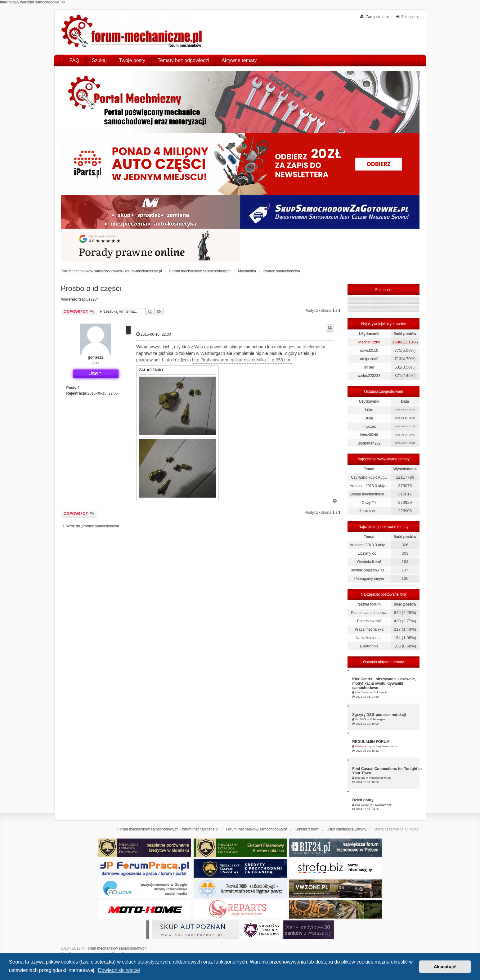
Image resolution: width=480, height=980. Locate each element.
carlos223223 (369, 376)
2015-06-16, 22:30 (154, 334)
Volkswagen (377, 719)
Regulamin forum (386, 746)
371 (398, 376)
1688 (397, 342)
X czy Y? (369, 503)
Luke (369, 410)
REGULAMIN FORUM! (371, 742)
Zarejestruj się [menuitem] (375, 17)
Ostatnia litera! (369, 562)
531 (398, 367)
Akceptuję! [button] (445, 967)
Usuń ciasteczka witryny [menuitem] (346, 829)
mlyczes (369, 427)
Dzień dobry (363, 800)
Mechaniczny (369, 342)
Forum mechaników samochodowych (116, 948)
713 (398, 359)
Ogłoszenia (380, 692)
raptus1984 (89, 299)
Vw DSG (361, 719)
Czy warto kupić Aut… (369, 477)
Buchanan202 (369, 443)
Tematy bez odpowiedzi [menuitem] (183, 60)
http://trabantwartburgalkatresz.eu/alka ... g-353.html (242, 360)
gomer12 (96, 357)
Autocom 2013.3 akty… (369, 486)
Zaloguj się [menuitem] (407, 17)
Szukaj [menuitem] (99, 60)
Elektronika (369, 646)
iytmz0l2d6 (369, 435)
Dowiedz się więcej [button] (119, 970)
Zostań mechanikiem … (369, 494)
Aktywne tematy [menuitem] (239, 60)
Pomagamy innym (369, 579)
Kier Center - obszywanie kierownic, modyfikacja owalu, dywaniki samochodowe (384, 683)
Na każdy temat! (369, 638)
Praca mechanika (369, 629)
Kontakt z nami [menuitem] (307, 829)
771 (398, 350)
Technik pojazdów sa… (369, 570)
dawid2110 (369, 351)
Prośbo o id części (91, 288)
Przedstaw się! (369, 621)
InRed (369, 367)
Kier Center (362, 692)
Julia (369, 418)
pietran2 (360, 778)
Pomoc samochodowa (369, 613)
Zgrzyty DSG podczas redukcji (379, 715)
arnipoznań (369, 359)
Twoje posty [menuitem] (132, 60)
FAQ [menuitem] (74, 60)
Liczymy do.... (369, 511)
